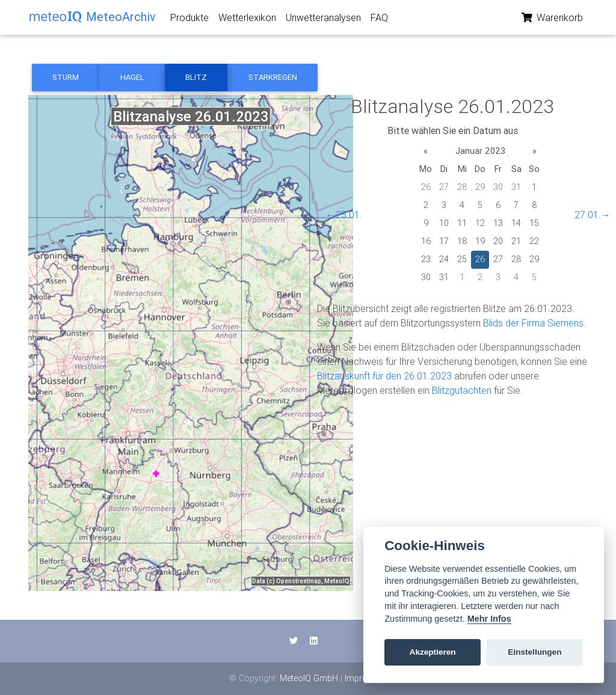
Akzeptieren (433, 652)
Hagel (132, 77)
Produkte (189, 20)
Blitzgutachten (462, 390)
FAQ (379, 20)
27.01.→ (593, 215)
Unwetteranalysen (323, 20)
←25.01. (344, 215)
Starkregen (273, 77)
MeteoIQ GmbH (309, 678)
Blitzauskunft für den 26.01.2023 (384, 376)
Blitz (196, 77)
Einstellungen (534, 652)
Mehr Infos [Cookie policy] (489, 619)
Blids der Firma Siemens (533, 323)
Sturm (66, 77)
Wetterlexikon (247, 20)
